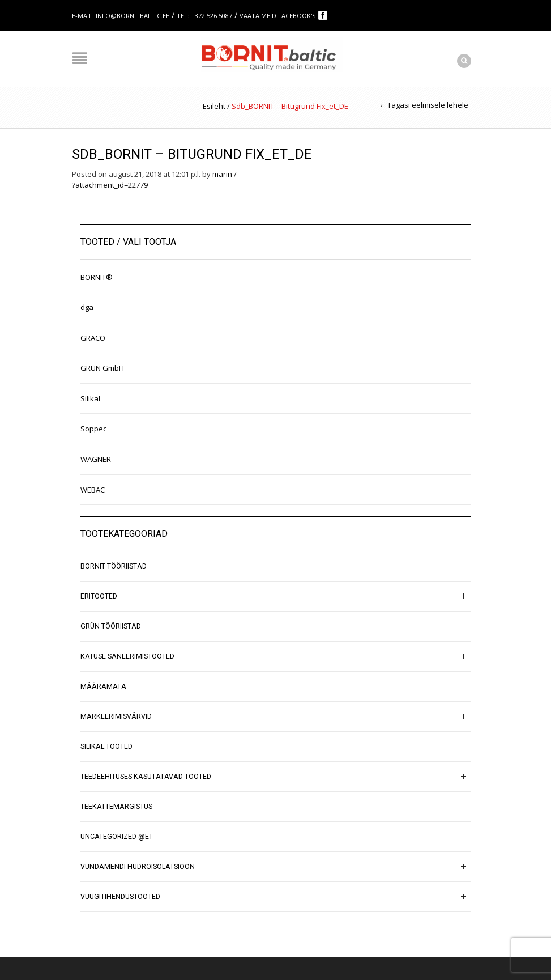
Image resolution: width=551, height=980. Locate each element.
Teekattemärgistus (116, 807)
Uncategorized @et (117, 837)
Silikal (90, 398)
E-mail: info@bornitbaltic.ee (121, 16)
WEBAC (93, 490)
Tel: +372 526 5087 (204, 16)
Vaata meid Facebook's (278, 16)
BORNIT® (97, 277)
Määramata (103, 686)
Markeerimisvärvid (116, 716)
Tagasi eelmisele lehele (428, 105)
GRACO (93, 338)
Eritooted (99, 596)
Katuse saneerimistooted (127, 656)
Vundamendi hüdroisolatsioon (138, 867)
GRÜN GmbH (102, 368)
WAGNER (96, 459)
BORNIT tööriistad (114, 566)
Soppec (93, 429)
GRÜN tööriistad (111, 626)
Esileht (214, 106)
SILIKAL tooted (106, 746)
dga (87, 307)
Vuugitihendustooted (120, 897)
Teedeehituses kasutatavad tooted (146, 777)
